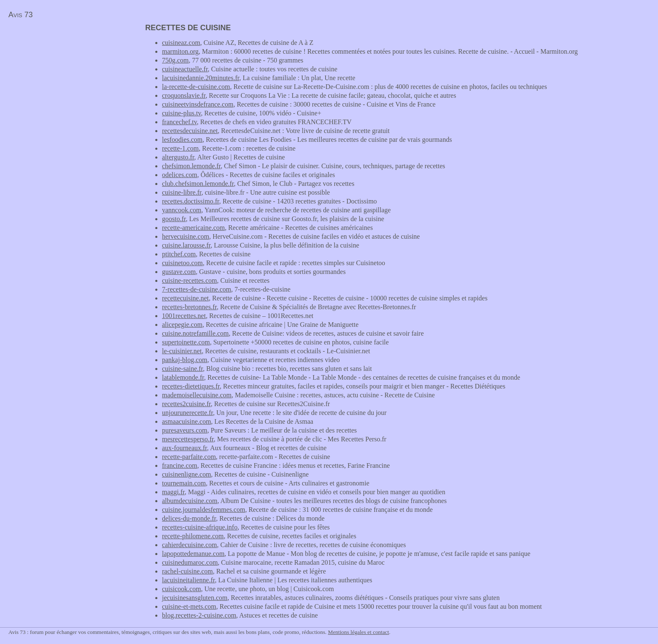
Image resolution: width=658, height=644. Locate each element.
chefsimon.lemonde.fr (191, 166)
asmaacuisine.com (187, 421)
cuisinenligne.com (187, 474)
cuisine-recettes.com (189, 280)
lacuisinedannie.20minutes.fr (201, 78)
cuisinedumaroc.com (190, 562)
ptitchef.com (179, 254)
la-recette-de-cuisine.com (196, 87)
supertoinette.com (186, 342)
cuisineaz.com (181, 43)
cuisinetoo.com (182, 263)
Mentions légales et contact (359, 632)
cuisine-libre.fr (182, 192)
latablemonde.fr (183, 377)
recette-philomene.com (193, 536)
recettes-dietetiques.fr (191, 386)
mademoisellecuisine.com (197, 395)
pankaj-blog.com (185, 360)
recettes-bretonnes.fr (189, 307)
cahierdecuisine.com (189, 545)
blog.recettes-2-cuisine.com (199, 615)
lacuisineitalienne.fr (188, 580)
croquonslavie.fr (184, 95)
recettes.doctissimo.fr (191, 201)
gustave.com (179, 272)
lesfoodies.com (182, 139)
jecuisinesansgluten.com (195, 598)
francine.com (180, 465)
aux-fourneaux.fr (184, 448)
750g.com (175, 60)
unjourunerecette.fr (188, 413)
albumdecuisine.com (190, 501)
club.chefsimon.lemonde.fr (198, 184)
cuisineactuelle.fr (185, 69)
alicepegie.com (182, 325)
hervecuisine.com (185, 236)
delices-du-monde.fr (189, 518)
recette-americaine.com (193, 228)
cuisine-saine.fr (183, 369)
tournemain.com (184, 483)
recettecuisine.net (185, 298)
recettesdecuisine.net (190, 131)
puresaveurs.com (185, 430)
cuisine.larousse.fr (186, 245)
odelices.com (180, 175)
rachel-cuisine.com (187, 571)
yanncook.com (182, 210)
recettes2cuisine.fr (186, 404)
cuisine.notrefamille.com (195, 333)
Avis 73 (21, 15)
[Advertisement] (70, 82)
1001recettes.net (184, 316)
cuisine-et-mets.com (189, 606)
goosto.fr (174, 219)
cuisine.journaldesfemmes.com (204, 510)
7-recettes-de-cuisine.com (197, 289)
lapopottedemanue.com (193, 554)
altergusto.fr (178, 157)
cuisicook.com (181, 589)
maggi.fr (173, 492)
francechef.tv (179, 122)
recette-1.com (180, 148)
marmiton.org (180, 51)
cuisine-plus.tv (181, 113)
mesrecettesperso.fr (188, 439)
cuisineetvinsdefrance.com (198, 104)
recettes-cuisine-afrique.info (200, 527)
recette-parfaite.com (189, 457)
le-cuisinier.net (182, 351)
